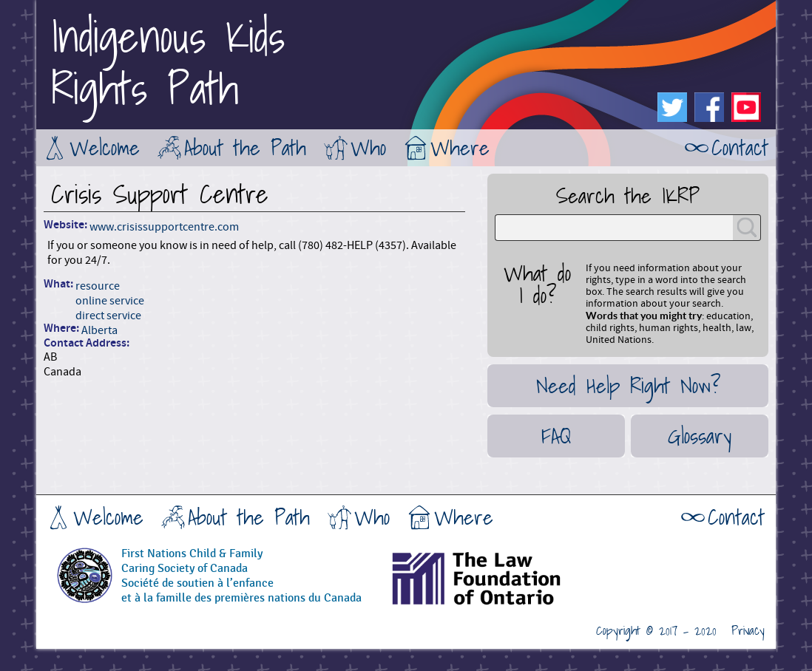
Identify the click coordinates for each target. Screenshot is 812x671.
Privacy (748, 631)
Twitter (672, 107)
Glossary (700, 436)
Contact (740, 148)
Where (460, 148)
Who (368, 148)
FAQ (556, 436)
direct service (108, 316)
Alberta (99, 330)
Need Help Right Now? (628, 386)
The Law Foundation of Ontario (513, 584)
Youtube (746, 107)
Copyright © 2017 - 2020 (656, 631)
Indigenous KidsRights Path (168, 63)
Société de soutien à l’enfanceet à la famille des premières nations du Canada (241, 591)
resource (98, 286)
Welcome (105, 148)
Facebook (709, 107)
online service (110, 301)
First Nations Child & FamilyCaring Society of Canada (192, 561)
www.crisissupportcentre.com (164, 227)
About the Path (245, 148)
